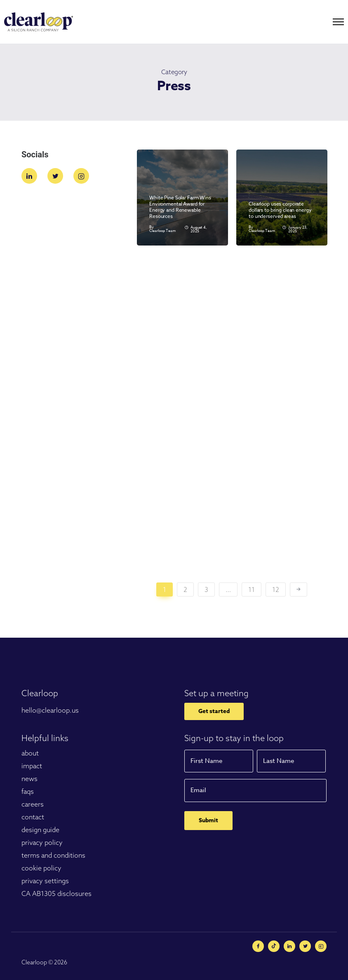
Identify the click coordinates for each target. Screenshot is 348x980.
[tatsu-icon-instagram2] (81, 176)
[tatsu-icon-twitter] (57, 176)
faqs (28, 791)
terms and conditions (53, 855)
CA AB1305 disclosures (56, 893)
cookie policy (41, 868)
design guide (40, 830)
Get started (214, 711)
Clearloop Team (162, 231)
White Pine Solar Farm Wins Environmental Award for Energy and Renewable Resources (180, 207)
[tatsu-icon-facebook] (260, 946)
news (29, 779)
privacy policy (42, 842)
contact (33, 817)
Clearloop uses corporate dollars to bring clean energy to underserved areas (280, 210)
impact (32, 766)
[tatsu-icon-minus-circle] (276, 946)
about (30, 753)
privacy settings (45, 881)
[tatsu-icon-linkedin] (31, 176)
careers (33, 804)
